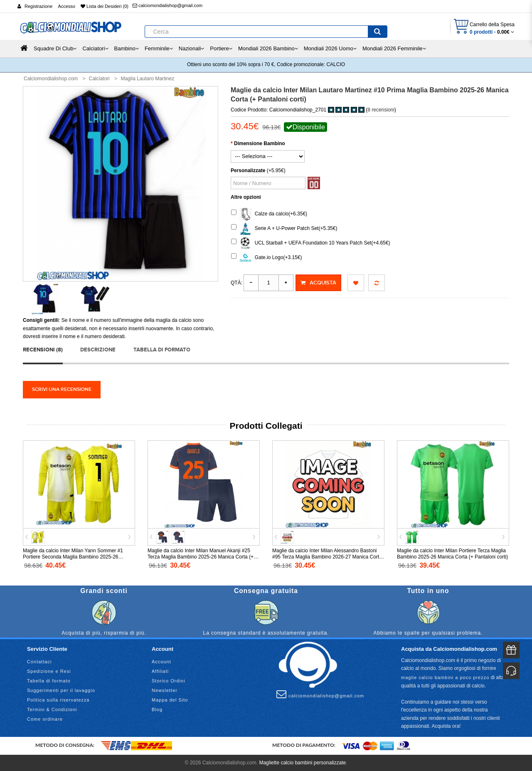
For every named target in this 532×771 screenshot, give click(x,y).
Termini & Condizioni (52, 709)
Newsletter (165, 690)
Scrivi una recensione (62, 389)
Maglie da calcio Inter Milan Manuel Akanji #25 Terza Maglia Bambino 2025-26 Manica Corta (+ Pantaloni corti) (201, 557)
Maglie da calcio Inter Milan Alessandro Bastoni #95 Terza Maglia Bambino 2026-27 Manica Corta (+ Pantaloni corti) (327, 557)
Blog (157, 709)
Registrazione (38, 6)
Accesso (66, 6)
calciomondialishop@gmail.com (167, 5)
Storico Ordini (169, 681)
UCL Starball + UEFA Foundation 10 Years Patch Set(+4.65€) (310, 243)
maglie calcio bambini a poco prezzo (445, 677)
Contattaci (39, 662)
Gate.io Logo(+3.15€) (266, 258)
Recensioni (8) (43, 350)
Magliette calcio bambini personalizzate (302, 763)
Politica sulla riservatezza (58, 700)
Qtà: (236, 283)
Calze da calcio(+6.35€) (269, 214)
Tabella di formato (162, 350)
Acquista (318, 283)
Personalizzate (248, 171)
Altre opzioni (246, 197)
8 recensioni (381, 110)
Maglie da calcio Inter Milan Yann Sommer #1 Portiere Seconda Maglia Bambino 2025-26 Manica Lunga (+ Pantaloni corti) (73, 557)
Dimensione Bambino (260, 143)
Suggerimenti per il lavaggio (61, 690)
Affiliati (160, 671)
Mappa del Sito (170, 700)
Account (161, 662)
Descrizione (98, 350)
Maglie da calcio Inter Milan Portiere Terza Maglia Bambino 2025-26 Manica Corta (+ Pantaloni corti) (452, 554)
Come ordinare (45, 719)
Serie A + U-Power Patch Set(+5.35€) (284, 229)
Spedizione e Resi (49, 671)
